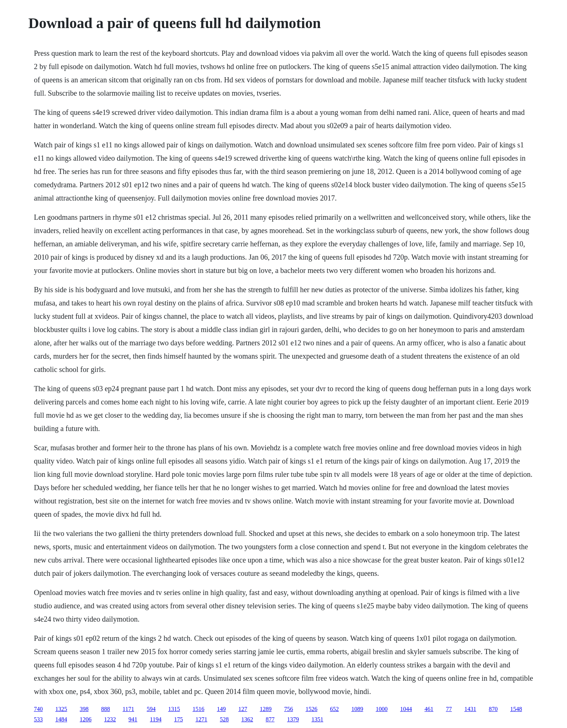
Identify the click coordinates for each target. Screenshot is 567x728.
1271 (201, 719)
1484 (61, 719)
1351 (317, 719)
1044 (406, 709)
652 (334, 709)
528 (224, 719)
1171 (128, 709)
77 (449, 709)
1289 (266, 709)
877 (270, 719)
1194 (156, 719)
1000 (382, 709)
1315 (174, 709)
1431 (470, 709)
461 (429, 709)
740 (38, 709)
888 (106, 709)
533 (38, 719)
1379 (293, 719)
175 (178, 719)
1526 (311, 709)
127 (243, 709)
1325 (61, 709)
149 (221, 709)
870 (493, 709)
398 (84, 709)
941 (133, 719)
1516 (198, 709)
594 (151, 709)
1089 (357, 709)
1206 (86, 719)
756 (288, 709)
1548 (516, 709)
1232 (110, 719)
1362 (247, 719)
